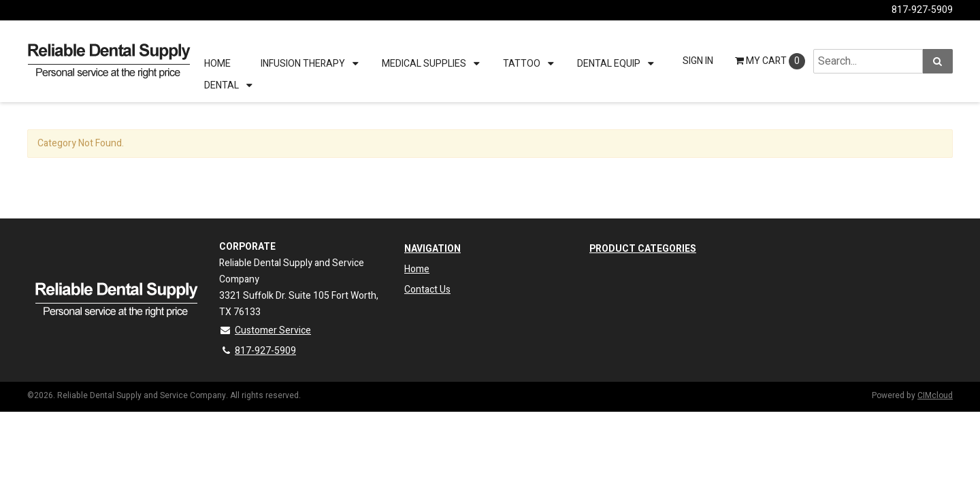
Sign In (698, 61)
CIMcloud (935, 395)
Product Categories (643, 249)
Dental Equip (609, 64)
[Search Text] (868, 61)
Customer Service (265, 330)
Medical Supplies (424, 64)
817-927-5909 (922, 10)
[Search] (938, 61)
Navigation (432, 249)
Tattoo (522, 64)
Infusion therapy (303, 64)
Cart (770, 61)
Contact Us (427, 290)
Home (217, 64)
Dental (222, 85)
